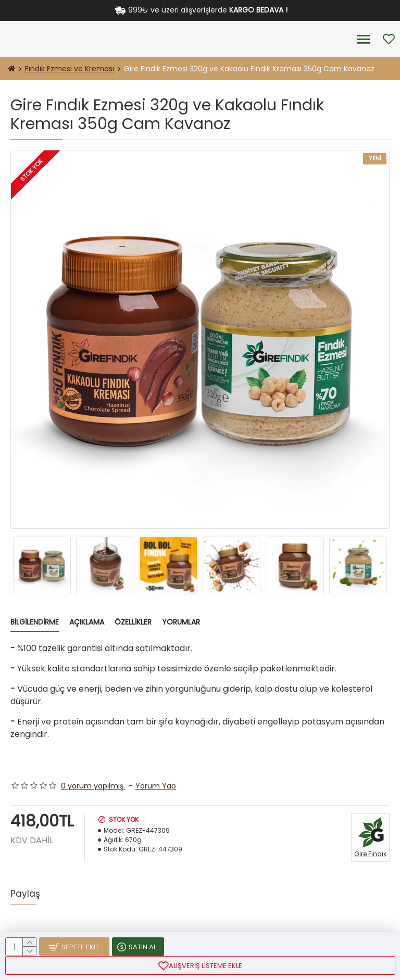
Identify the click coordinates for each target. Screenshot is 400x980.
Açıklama (87, 622)
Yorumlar (181, 622)
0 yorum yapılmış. (93, 786)
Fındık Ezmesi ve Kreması (70, 69)
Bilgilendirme (35, 622)
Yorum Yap (156, 786)
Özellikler (133, 622)
